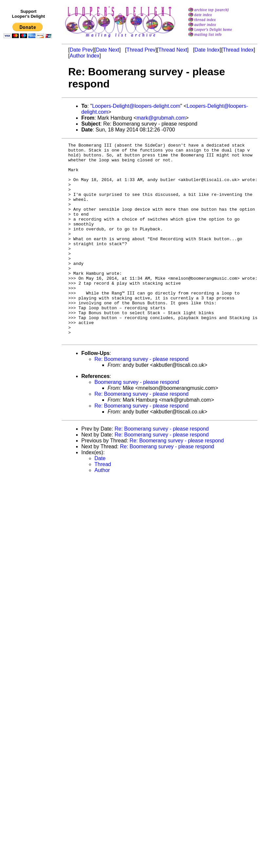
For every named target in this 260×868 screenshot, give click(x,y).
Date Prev (81, 50)
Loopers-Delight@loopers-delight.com (136, 106)
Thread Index (238, 50)
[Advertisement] (29, 176)
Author (102, 510)
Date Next (107, 50)
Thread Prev (141, 50)
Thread (103, 504)
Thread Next (173, 50)
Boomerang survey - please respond (137, 422)
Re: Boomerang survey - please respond (141, 399)
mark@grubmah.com (161, 118)
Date (100, 498)
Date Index (207, 50)
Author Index (84, 56)
